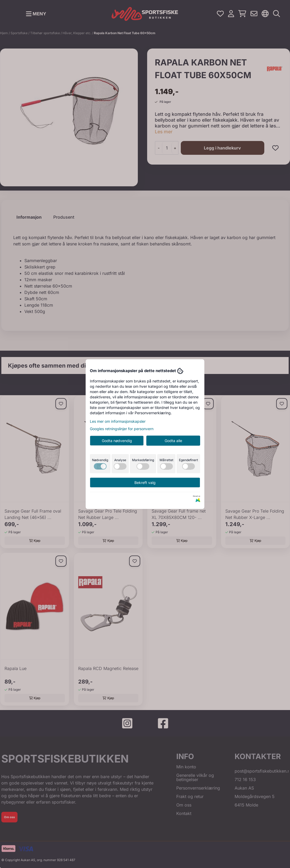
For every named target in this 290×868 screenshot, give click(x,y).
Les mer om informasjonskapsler (118, 421)
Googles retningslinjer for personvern (122, 428)
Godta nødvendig (117, 440)
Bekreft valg (145, 482)
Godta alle (173, 440)
